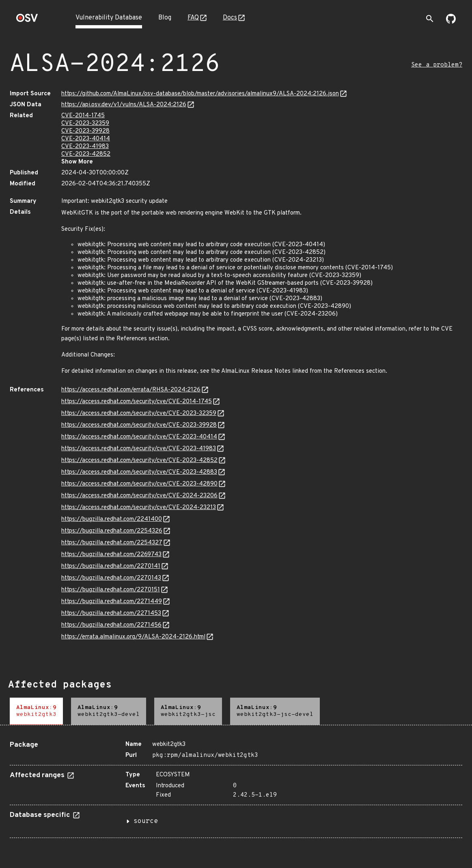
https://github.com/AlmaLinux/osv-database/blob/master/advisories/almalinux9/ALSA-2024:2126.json (200, 94)
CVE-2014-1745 (83, 116)
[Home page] (27, 20)
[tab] (36, 711)
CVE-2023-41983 (85, 147)
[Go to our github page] (451, 22)
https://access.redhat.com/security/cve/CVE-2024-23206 (139, 496)
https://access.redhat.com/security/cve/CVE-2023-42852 (139, 461)
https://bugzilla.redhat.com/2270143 (111, 578)
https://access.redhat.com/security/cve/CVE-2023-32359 (139, 414)
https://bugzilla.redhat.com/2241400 (112, 519)
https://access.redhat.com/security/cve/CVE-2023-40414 (139, 437)
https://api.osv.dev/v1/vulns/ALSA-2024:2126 (124, 105)
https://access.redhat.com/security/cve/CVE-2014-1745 (137, 402)
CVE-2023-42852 (86, 154)
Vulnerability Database (109, 18)
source (146, 821)
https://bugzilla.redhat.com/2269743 (111, 555)
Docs (230, 18)
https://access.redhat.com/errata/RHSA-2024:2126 (131, 390)
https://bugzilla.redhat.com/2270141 (111, 566)
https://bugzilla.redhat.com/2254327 (112, 543)
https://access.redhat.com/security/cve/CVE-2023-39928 (139, 425)
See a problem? (437, 65)
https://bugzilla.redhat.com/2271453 (111, 613)
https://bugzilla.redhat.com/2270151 (111, 590)
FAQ (193, 18)
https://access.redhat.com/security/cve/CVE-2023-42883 (139, 472)
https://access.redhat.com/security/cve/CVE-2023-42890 (139, 484)
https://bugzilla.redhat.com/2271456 (111, 625)
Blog (165, 18)
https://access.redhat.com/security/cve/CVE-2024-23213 (139, 508)
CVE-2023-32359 (85, 124)
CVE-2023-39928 (85, 131)
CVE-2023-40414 (86, 139)
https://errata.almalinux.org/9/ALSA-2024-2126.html (133, 637)
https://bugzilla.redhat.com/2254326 (112, 531)
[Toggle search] (430, 19)
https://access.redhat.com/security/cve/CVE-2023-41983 (139, 449)
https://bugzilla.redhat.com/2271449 (112, 602)
